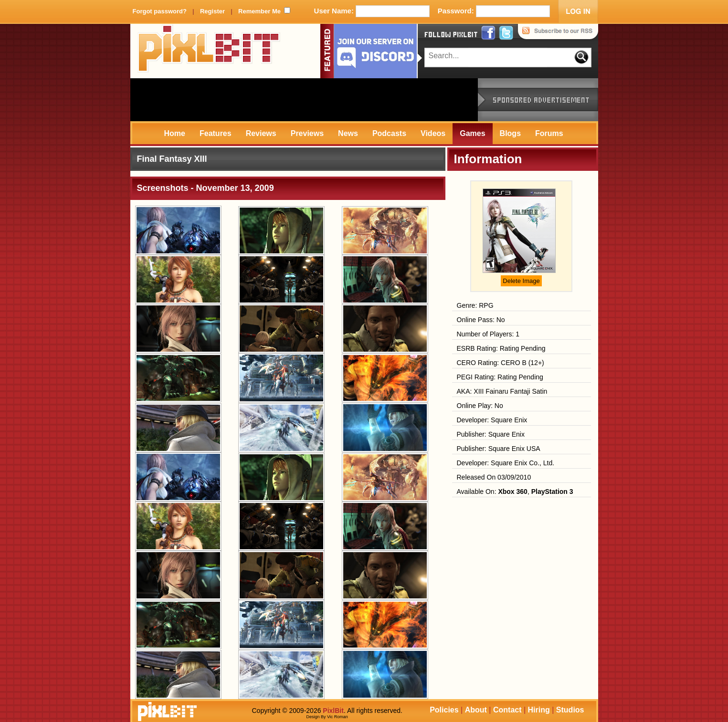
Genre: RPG (475, 305)
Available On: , (515, 492)
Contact (507, 710)
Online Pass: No (481, 320)
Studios (570, 710)
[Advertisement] (304, 100)
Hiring (539, 710)
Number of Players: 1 (488, 334)
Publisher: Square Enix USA (499, 449)
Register (212, 11)
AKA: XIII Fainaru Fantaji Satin (502, 391)
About (476, 710)
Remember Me (259, 11)
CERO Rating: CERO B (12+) (501, 363)
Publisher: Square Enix (491, 434)
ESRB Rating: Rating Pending (501, 348)
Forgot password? (160, 11)
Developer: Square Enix (492, 420)
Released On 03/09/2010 (494, 477)
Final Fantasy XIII (172, 159)
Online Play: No (480, 406)
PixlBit (209, 51)
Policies (444, 710)
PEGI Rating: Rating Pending (500, 377)
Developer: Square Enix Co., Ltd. (506, 463)
